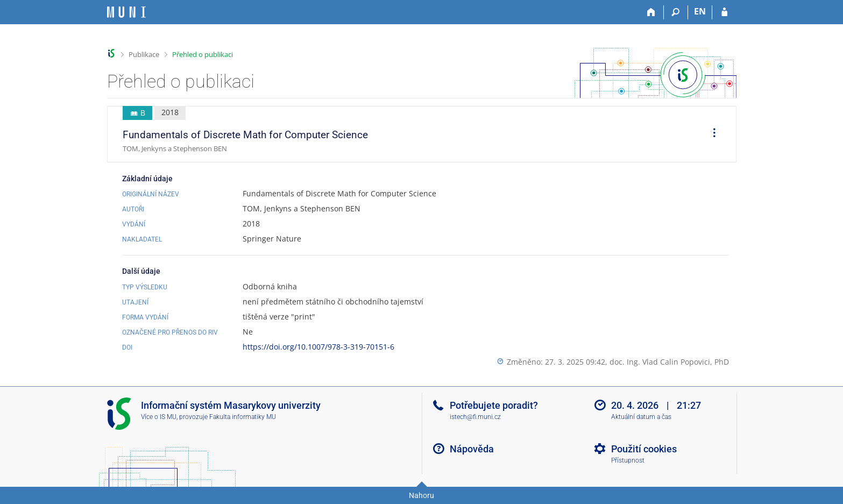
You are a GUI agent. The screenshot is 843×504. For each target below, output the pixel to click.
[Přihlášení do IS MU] (724, 12)
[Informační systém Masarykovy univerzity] (126, 12)
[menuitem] (711, 134)
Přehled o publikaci (203, 54)
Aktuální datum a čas (641, 417)
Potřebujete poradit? (494, 405)
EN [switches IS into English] (700, 11)
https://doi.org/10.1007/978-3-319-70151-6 (318, 347)
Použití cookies (644, 449)
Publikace (144, 54)
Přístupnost (628, 460)
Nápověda (472, 449)
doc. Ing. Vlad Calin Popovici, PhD (669, 362)
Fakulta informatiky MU (243, 417)
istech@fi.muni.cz (475, 417)
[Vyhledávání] (676, 12)
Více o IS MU (159, 417)
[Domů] (652, 12)
